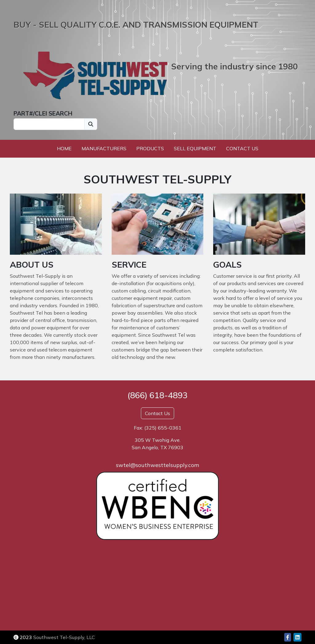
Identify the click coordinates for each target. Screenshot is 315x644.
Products (150, 148)
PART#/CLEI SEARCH (43, 113)
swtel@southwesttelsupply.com (157, 465)
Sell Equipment (195, 148)
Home (64, 148)
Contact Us (242, 148)
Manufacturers (104, 148)
